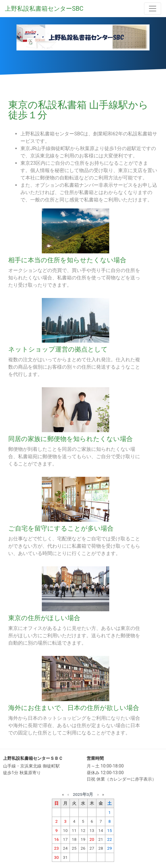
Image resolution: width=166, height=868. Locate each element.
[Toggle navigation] (153, 9)
